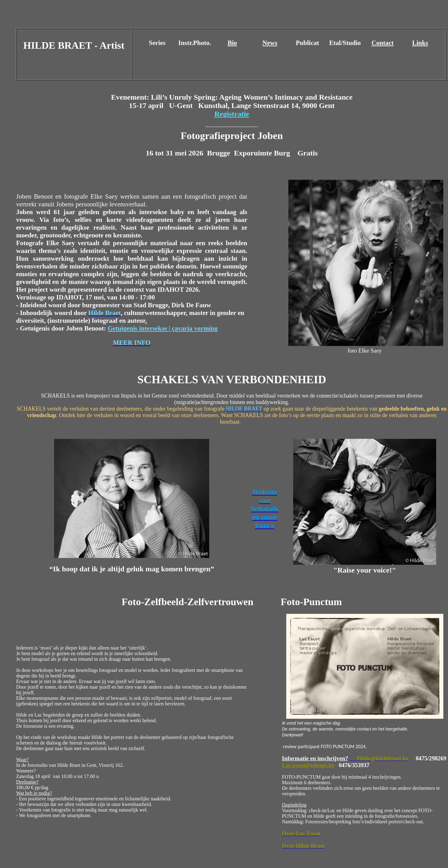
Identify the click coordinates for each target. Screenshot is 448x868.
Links (420, 43)
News (270, 43)
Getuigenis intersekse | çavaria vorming (163, 328)
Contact (383, 43)
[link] (262, 153)
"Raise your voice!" (364, 570)
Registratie (232, 114)
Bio (232, 43)
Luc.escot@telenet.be (308, 765)
